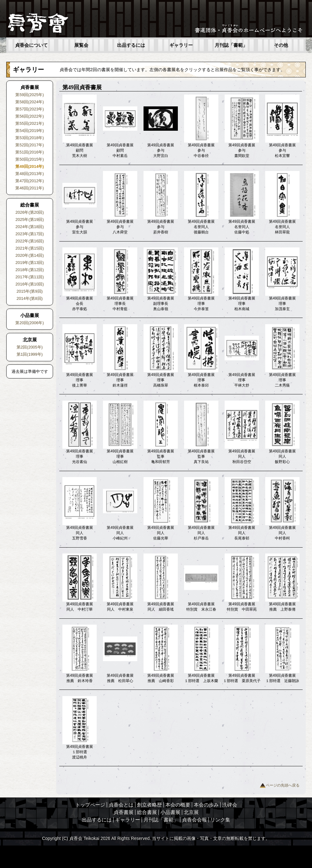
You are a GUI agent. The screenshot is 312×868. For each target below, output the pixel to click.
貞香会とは (121, 805)
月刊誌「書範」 (231, 45)
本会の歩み (206, 805)
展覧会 (81, 45)
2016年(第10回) (29, 284)
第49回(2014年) (29, 166)
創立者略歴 (149, 805)
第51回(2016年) (29, 152)
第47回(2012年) (29, 181)
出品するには (131, 45)
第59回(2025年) (29, 95)
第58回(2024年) (29, 102)
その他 (281, 45)
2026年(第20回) (29, 212)
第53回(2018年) (29, 138)
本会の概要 (178, 805)
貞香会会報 (194, 820)
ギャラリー (181, 45)
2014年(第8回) (30, 298)
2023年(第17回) (29, 234)
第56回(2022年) (29, 116)
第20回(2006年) (29, 323)
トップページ (90, 805)
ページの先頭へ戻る (280, 785)
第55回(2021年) (29, 123)
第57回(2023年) (29, 109)
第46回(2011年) (29, 188)
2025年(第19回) (29, 219)
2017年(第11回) (29, 277)
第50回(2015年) (29, 159)
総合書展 (147, 812)
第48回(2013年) (29, 174)
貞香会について (31, 45)
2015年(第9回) (30, 291)
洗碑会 (230, 805)
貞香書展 (124, 812)
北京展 (191, 812)
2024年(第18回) (29, 227)
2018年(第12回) (29, 270)
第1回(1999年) (30, 354)
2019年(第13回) (29, 263)
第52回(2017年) (29, 145)
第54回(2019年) (29, 131)
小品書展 (170, 812)
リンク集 (220, 820)
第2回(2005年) (30, 347)
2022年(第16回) (29, 241)
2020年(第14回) (29, 255)
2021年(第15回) (29, 248)
